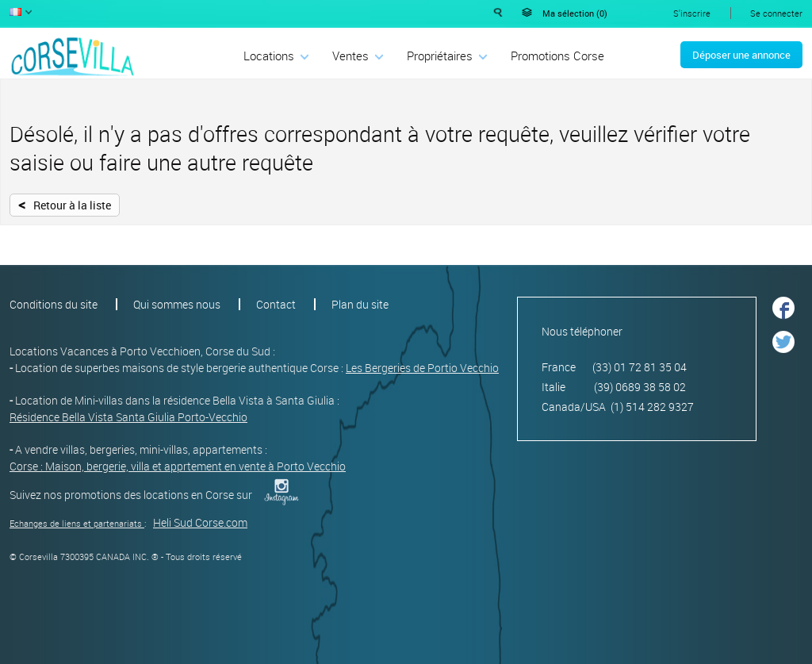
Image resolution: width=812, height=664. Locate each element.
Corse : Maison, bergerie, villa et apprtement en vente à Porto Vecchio (178, 466)
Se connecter (776, 13)
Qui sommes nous (177, 304)
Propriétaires (440, 56)
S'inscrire (692, 13)
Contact (276, 304)
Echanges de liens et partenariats (76, 523)
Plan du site (360, 304)
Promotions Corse (557, 56)
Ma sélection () (575, 13)
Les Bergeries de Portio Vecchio (422, 368)
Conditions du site (54, 304)
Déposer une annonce (741, 55)
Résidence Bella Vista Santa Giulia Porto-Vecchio (128, 417)
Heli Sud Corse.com (200, 522)
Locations (269, 56)
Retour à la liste (65, 204)
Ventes (350, 56)
